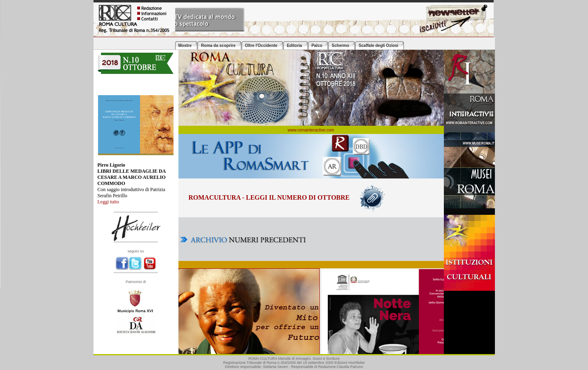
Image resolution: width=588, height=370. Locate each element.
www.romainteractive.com (311, 130)
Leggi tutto (108, 202)
